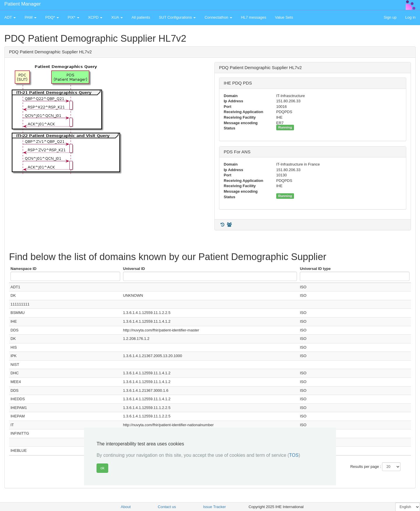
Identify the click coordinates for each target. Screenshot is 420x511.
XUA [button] (117, 17)
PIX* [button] (73, 17)
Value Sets (284, 17)
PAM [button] (30, 17)
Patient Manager (23, 4)
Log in (411, 17)
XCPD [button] (95, 17)
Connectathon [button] (218, 17)
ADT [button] (10, 17)
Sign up (390, 17)
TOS (294, 455)
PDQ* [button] (52, 17)
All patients (141, 17)
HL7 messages (254, 17)
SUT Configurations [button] (177, 17)
